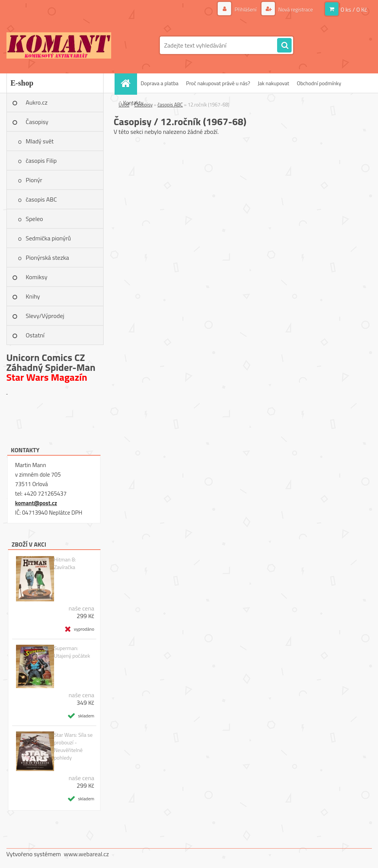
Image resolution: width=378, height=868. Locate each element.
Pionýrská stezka (48, 258)
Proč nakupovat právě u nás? (218, 83)
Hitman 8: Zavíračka (65, 563)
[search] (284, 46)
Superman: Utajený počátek (72, 652)
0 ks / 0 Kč (354, 10)
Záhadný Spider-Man (51, 367)
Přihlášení (246, 9)
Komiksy (37, 277)
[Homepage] (128, 83)
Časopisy (37, 122)
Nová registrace (295, 9)
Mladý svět (40, 141)
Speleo (34, 219)
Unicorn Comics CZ (46, 357)
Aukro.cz (37, 102)
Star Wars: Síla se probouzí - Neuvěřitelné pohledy (73, 746)
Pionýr (34, 180)
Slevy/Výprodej (45, 316)
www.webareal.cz (86, 854)
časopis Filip (41, 161)
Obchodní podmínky (319, 83)
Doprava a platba (160, 83)
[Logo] (59, 45)
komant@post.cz (36, 503)
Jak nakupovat (274, 83)
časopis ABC (41, 199)
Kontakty (133, 103)
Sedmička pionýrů (49, 238)
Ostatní (35, 335)
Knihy (33, 296)
